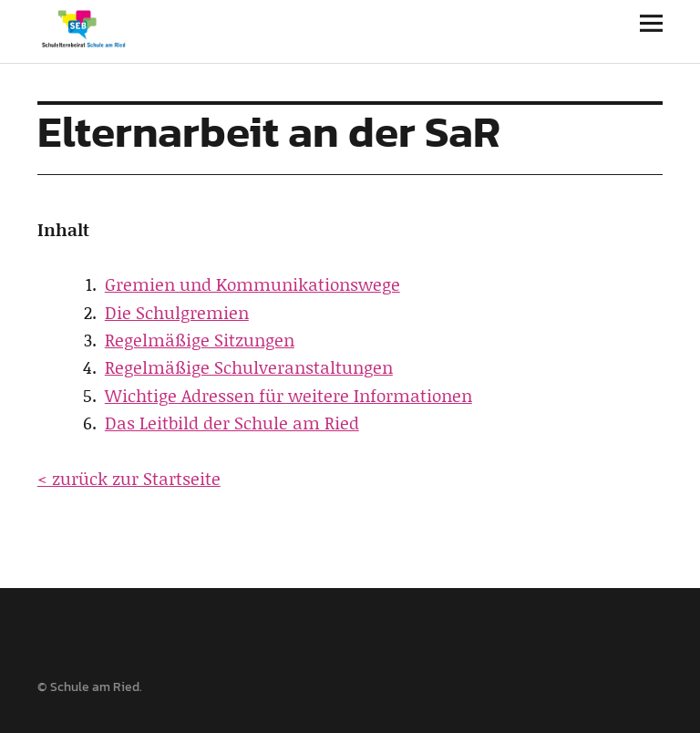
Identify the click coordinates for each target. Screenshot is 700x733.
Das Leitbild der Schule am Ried (232, 423)
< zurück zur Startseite (129, 478)
